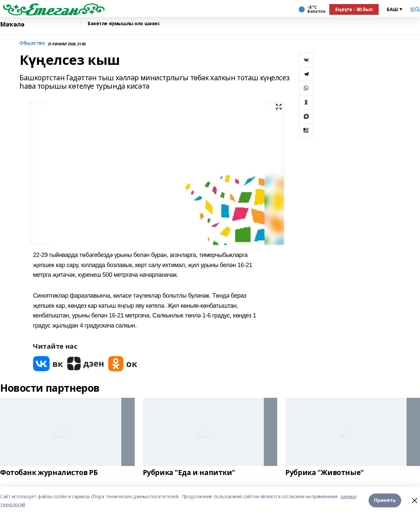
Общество (32, 43)
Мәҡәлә (12, 24)
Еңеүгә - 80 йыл (354, 9)
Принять (385, 500)
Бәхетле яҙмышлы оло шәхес (124, 24)
